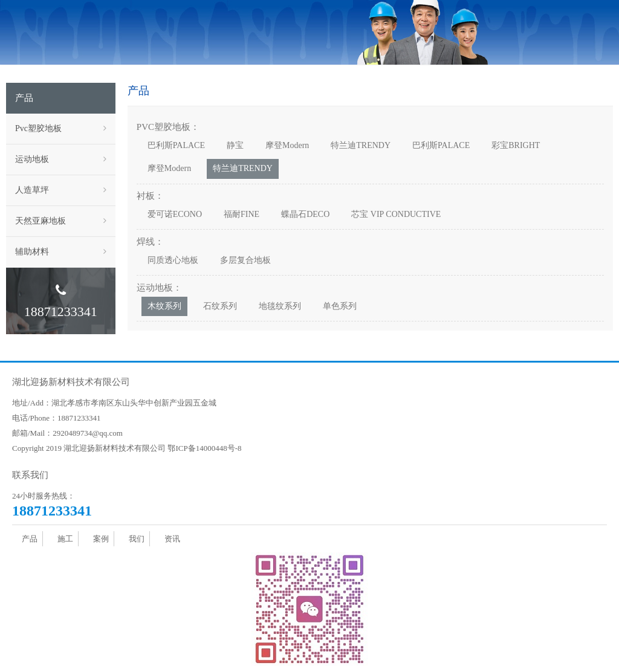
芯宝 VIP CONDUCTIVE (396, 214)
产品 (30, 539)
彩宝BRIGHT (516, 145)
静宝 (235, 145)
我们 (137, 539)
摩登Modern (287, 145)
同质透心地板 (173, 260)
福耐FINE (241, 214)
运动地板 (61, 160)
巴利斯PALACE (176, 145)
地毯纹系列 (280, 306)
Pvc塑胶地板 (61, 129)
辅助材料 (61, 252)
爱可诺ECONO (175, 214)
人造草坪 (61, 190)
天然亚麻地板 (61, 221)
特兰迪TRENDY (361, 145)
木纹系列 (164, 306)
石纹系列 (220, 306)
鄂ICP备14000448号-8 (204, 448)
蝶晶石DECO (305, 214)
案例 (101, 539)
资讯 (172, 539)
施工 (65, 539)
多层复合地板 (245, 260)
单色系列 (340, 306)
